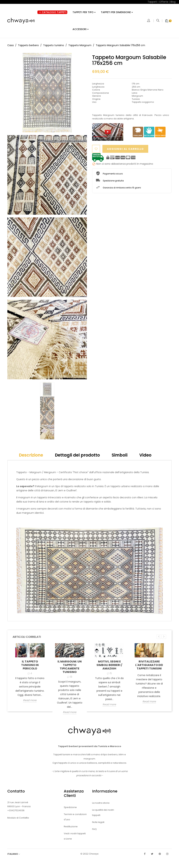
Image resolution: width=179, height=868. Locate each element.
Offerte (164, 2)
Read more (30, 700)
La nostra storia (101, 803)
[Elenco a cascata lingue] (15, 854)
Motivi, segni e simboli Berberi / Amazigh (109, 665)
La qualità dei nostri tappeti (103, 813)
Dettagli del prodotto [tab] (77, 455)
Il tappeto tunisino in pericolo (30, 665)
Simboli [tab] (120, 455)
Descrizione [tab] (31, 455)
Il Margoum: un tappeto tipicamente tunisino (70, 667)
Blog (173, 2)
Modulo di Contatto (18, 818)
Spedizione (70, 807)
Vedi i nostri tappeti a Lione (75, 836)
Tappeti (152, 2)
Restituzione (71, 826)
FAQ (94, 829)
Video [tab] (145, 455)
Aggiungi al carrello (126, 149)
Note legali (98, 822)
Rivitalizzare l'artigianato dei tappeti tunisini (149, 665)
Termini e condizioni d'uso (75, 817)
